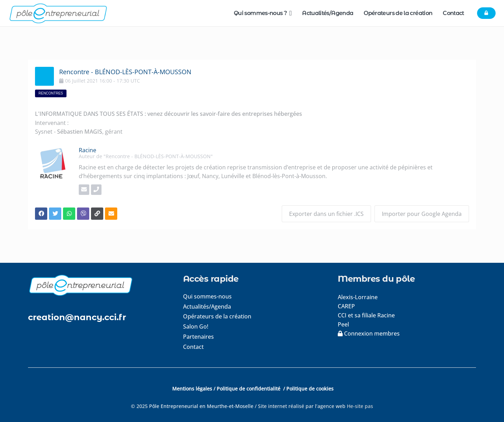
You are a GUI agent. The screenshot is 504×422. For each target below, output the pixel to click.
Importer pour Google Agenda (422, 214)
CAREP (346, 306)
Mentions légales (192, 389)
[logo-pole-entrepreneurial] (58, 13)
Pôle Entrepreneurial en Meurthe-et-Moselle (201, 406)
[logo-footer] (97, 285)
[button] (289, 13)
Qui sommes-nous (207, 296)
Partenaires (198, 337)
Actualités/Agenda (207, 307)
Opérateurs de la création (217, 316)
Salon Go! (196, 326)
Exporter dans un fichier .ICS (326, 214)
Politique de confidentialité (249, 389)
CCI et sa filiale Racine (367, 315)
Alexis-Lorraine (358, 297)
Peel (343, 324)
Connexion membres (369, 333)
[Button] (486, 13)
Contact (193, 347)
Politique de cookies (310, 389)
